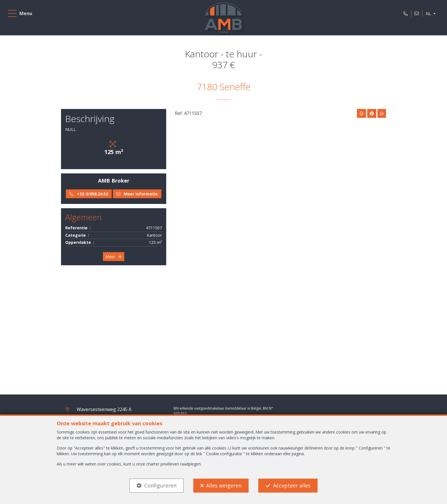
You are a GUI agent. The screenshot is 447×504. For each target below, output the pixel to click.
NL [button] (427, 15)
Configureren (160, 485)
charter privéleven (163, 464)
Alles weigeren (224, 485)
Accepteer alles (292, 485)
